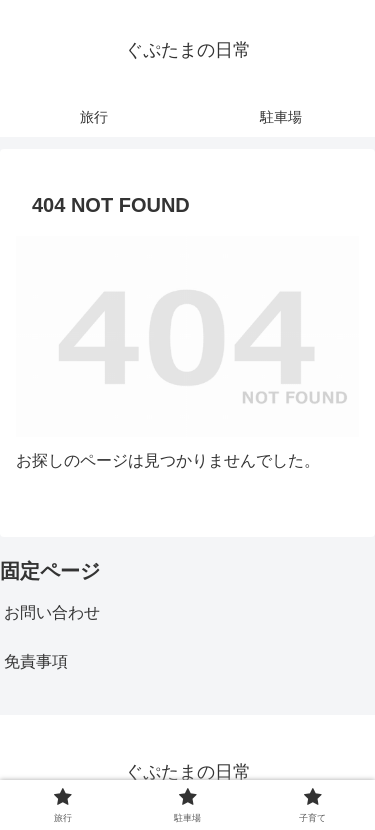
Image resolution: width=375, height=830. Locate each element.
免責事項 (36, 661)
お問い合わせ (52, 612)
